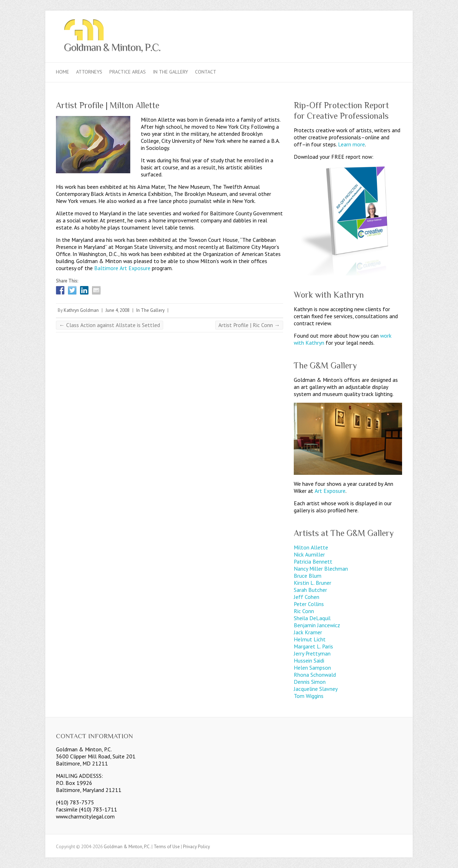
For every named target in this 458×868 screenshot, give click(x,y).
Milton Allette (311, 547)
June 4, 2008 (118, 310)
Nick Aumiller (309, 554)
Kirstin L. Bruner (313, 583)
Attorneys (89, 72)
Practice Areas (128, 72)
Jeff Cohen (307, 597)
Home (62, 72)
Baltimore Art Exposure (122, 268)
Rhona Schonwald (315, 675)
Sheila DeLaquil (312, 618)
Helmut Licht (310, 639)
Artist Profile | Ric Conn (249, 325)
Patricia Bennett (313, 561)
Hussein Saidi (309, 660)
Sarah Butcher (310, 590)
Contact (206, 72)
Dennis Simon (310, 682)
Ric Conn (304, 611)
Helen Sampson (312, 668)
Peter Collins (309, 604)
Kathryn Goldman (81, 310)
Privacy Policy (196, 847)
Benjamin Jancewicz (317, 625)
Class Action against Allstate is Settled (110, 325)
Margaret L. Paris (313, 646)
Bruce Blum (308, 576)
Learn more (351, 144)
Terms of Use (167, 847)
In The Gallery (170, 72)
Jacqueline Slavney (316, 689)
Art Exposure (330, 491)
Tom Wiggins (309, 696)
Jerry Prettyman (312, 653)
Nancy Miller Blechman (321, 569)
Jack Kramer (308, 632)
